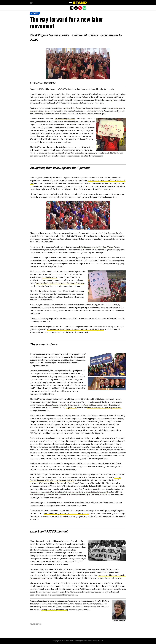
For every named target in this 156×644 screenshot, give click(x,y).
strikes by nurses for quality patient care (104, 408)
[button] (32, 3)
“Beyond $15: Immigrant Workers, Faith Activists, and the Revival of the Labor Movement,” (68, 492)
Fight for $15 (71, 408)
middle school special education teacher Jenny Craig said (60, 283)
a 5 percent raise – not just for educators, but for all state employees (75, 329)
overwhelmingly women (65, 119)
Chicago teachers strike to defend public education (66, 405)
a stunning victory (111, 100)
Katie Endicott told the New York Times (96, 247)
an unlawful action (49, 277)
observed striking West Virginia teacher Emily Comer (67, 513)
